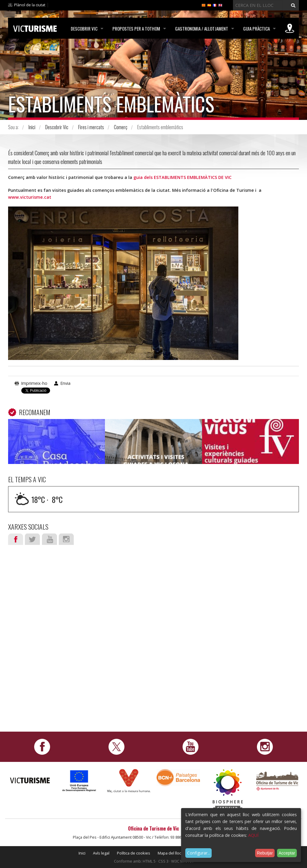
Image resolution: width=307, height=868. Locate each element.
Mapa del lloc (169, 853)
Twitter (32, 539)
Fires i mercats (91, 127)
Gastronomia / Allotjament (202, 28)
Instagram (66, 539)
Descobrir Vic (84, 28)
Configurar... (199, 853)
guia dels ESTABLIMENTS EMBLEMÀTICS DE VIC (183, 177)
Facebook (16, 539)
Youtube (49, 539)
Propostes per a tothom (136, 28)
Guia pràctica (256, 28)
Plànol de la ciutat (30, 5)
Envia (65, 383)
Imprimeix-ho (34, 383)
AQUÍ (253, 835)
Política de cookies (134, 853)
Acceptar (287, 853)
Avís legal (101, 853)
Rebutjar (265, 853)
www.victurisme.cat (30, 197)
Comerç (121, 127)
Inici (32, 127)
